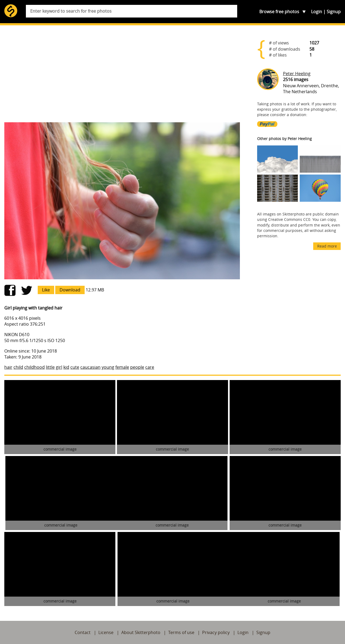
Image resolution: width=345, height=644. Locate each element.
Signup (334, 12)
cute (75, 367)
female (122, 367)
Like (46, 290)
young (108, 367)
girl (59, 367)
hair (8, 367)
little (50, 367)
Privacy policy (216, 632)
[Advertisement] (122, 76)
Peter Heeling (297, 74)
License (106, 632)
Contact (83, 632)
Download (70, 290)
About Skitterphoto (141, 632)
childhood (34, 367)
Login (317, 12)
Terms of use (181, 632)
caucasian (90, 367)
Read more (327, 246)
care (150, 367)
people (137, 367)
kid (66, 367)
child (18, 367)
